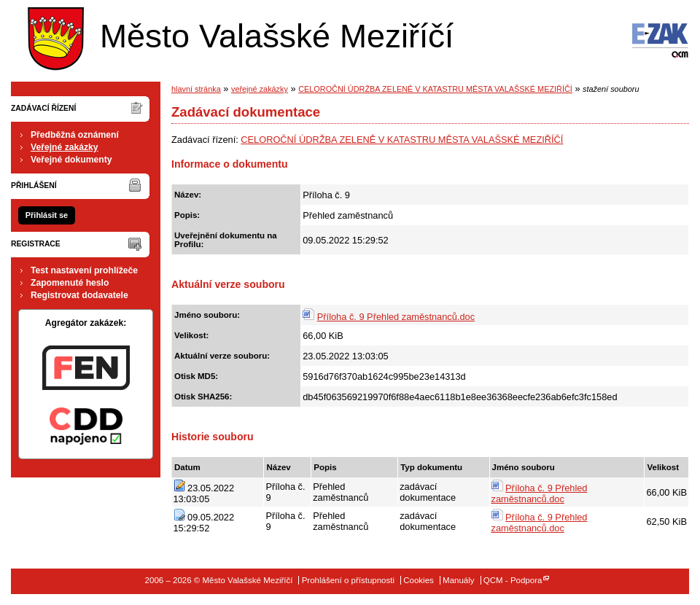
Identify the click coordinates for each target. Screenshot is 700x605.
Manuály (459, 580)
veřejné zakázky (260, 89)
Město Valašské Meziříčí (237, 35)
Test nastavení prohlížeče (84, 270)
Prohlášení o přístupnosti (348, 580)
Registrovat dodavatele (79, 295)
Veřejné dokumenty (71, 160)
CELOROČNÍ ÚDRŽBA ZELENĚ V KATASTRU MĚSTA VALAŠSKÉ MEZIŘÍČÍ (435, 89)
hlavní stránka (196, 89)
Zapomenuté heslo (70, 283)
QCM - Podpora (513, 580)
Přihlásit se (47, 215)
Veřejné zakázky (65, 147)
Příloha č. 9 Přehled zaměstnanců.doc (396, 317)
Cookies (419, 580)
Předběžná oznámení (75, 135)
